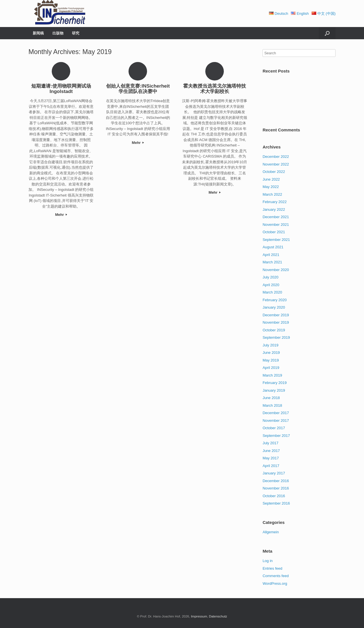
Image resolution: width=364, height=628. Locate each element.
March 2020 (272, 292)
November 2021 (276, 225)
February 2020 (275, 300)
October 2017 (274, 428)
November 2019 (276, 322)
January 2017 (274, 473)
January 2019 (274, 390)
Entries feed (272, 568)
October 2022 (274, 172)
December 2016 (276, 481)
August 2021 (273, 247)
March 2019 (272, 375)
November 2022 (276, 164)
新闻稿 (38, 33)
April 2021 (271, 255)
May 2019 (271, 360)
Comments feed (276, 576)
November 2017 (276, 421)
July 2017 (270, 443)
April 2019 (271, 368)
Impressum (199, 616)
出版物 (58, 33)
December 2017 (276, 413)
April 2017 (271, 466)
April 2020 (271, 285)
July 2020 (270, 277)
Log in (267, 561)
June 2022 (271, 179)
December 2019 (276, 315)
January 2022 (274, 209)
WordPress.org (275, 583)
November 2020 (276, 270)
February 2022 (275, 202)
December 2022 (276, 157)
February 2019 (275, 383)
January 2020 (274, 307)
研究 (76, 33)
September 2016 (276, 503)
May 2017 (271, 458)
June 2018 (271, 398)
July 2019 (270, 345)
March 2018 (272, 405)
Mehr (61, 215)
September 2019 (276, 337)
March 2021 (272, 262)
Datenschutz (218, 616)
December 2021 (276, 217)
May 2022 (271, 187)
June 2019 (271, 353)
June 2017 (271, 451)
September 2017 (276, 436)
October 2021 (274, 232)
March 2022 (272, 194)
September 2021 (276, 240)
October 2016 (274, 496)
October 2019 (274, 330)
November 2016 (276, 488)
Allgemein (271, 532)
